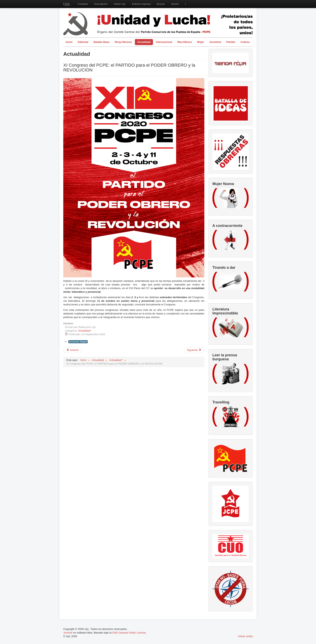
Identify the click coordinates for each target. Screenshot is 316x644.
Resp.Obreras (123, 42)
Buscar (161, 4)
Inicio (69, 42)
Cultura (245, 42)
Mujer (201, 42)
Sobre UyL (120, 4)
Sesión (175, 4)
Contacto (83, 4)
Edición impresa (141, 4)
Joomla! (68, 633)
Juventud (215, 42)
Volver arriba (245, 636)
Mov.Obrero (185, 42)
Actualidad (144, 42)
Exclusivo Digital (78, 342)
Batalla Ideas (102, 42)
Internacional (164, 42)
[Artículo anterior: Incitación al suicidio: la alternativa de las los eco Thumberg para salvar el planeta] (73, 350)
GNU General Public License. (129, 633)
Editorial (83, 42)
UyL (67, 4)
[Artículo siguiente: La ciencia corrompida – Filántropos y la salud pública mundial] (194, 350)
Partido (231, 42)
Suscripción (101, 4)
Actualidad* (85, 331)
